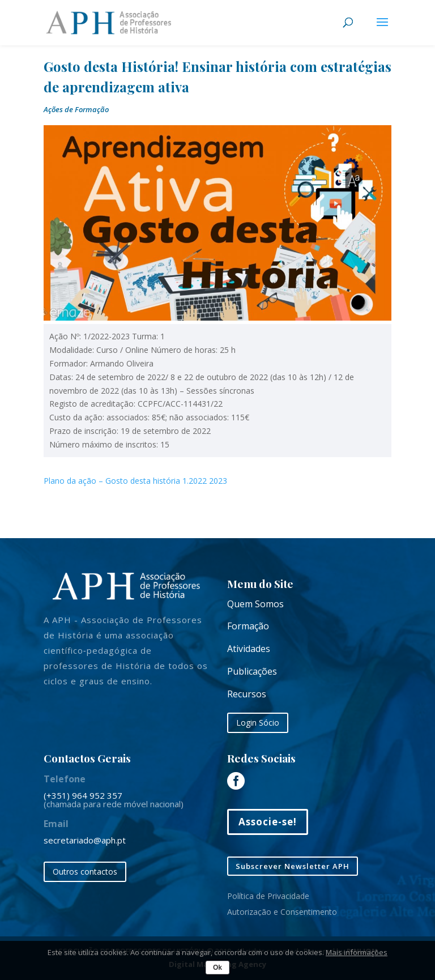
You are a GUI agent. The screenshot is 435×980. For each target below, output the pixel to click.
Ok (217, 968)
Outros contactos (85, 872)
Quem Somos (255, 604)
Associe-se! (268, 822)
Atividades (249, 649)
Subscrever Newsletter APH (293, 866)
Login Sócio (258, 723)
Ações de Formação (76, 109)
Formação (248, 626)
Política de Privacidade (268, 896)
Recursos (247, 694)
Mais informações (357, 952)
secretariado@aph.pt (85, 840)
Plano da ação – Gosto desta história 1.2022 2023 (135, 481)
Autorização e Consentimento (282, 912)
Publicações (252, 671)
